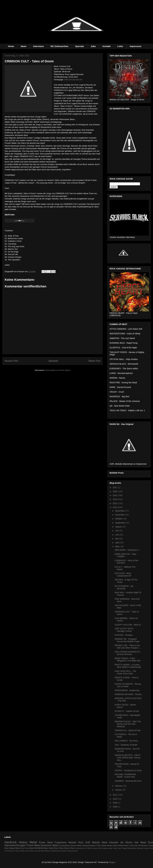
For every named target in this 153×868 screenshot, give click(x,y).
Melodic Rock (76, 842)
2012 (115, 507)
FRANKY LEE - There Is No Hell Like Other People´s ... (128, 647)
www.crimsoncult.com (73, 80)
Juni (117, 535)
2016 (115, 491)
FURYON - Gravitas (124, 635)
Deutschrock (80, 848)
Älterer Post (94, 361)
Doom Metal (76, 846)
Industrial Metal (39, 851)
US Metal (88, 848)
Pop (22, 848)
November (120, 515)
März (118, 546)
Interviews (38, 46)
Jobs (93, 46)
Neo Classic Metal (18, 851)
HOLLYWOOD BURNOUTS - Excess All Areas (128, 653)
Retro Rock (59, 848)
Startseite (53, 361)
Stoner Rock (69, 848)
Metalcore (48, 851)
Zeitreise (75, 851)
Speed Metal (14, 848)
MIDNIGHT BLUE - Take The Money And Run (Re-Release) (128, 724)
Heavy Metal (28, 842)
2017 (115, 488)
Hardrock (10, 842)
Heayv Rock (148, 848)
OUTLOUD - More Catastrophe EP (123, 575)
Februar (119, 786)
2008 (115, 807)
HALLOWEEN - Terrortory (126, 741)
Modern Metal (67, 851)
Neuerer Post (11, 361)
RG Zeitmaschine (60, 46)
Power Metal (46, 842)
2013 (115, 503)
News (24, 46)
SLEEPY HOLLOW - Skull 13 (128, 625)
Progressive (61, 842)
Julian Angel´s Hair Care (112, 848)
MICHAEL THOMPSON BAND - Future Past (125, 776)
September (120, 523)
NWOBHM (39, 848)
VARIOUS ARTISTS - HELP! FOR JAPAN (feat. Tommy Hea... (128, 758)
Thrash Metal (33, 845)
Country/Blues (65, 846)
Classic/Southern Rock (92, 846)
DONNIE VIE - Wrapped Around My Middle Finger (127, 640)
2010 (115, 799)
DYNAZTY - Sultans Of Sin (127, 711)
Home (11, 46)
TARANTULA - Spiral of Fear (128, 730)
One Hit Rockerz (141, 846)
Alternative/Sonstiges (15, 845)
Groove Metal (29, 851)
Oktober (119, 519)
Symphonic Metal (49, 845)
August (119, 527)
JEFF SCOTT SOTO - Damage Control (125, 630)
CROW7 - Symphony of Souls (128, 770)
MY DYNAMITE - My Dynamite (124, 587)
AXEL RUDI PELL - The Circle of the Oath (125, 672)
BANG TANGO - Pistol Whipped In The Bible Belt (128, 660)
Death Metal (107, 846)
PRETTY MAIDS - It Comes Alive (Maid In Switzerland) (128, 666)
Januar (119, 790)
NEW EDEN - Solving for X (127, 550)
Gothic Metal (118, 846)
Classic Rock (97, 848)
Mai (117, 539)
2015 (115, 495)
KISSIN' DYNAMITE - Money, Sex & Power (128, 685)
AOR (88, 842)
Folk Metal (8, 851)
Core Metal (29, 848)
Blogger (112, 862)
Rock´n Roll (129, 846)
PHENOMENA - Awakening (127, 690)
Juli (117, 531)
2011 (115, 795)
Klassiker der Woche (121, 842)
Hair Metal (140, 842)
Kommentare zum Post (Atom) (58, 370)
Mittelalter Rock (57, 851)
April (117, 543)
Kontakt (107, 46)
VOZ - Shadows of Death (126, 745)
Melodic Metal (100, 842)
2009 (115, 803)
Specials (79, 46)
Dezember (120, 511)
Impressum (136, 46)
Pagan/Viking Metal (129, 848)
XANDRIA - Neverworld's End (128, 781)
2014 (115, 499)
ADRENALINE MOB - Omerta (128, 694)
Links (120, 46)
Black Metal (48, 848)
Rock (150, 842)
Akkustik (140, 848)
